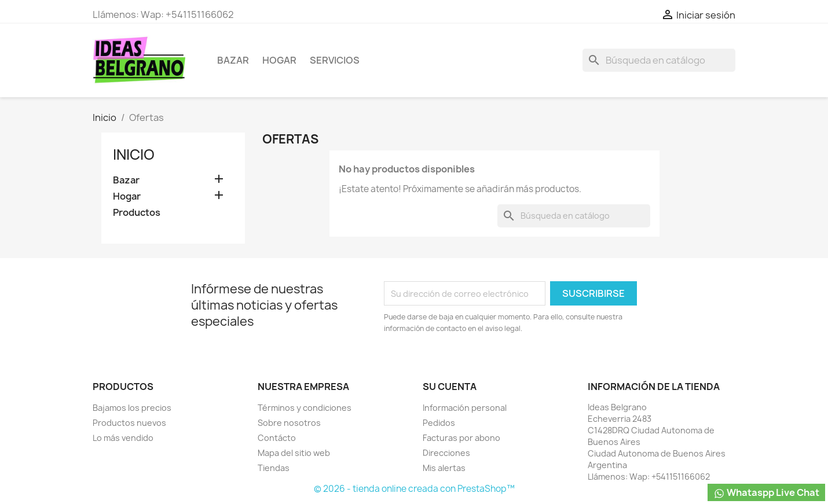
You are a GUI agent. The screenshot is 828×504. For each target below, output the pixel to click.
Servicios (335, 60)
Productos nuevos (129, 423)
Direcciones (446, 453)
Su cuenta (450, 387)
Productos (137, 213)
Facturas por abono (461, 438)
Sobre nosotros (289, 423)
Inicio (134, 154)
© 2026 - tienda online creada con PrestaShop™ (414, 489)
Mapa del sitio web (294, 453)
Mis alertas (444, 468)
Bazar (233, 60)
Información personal (465, 408)
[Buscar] (659, 60)
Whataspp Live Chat (766, 493)
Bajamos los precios (132, 408)
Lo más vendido (123, 438)
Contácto (277, 438)
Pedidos (439, 423)
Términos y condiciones (305, 408)
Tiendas (274, 468)
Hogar (279, 60)
